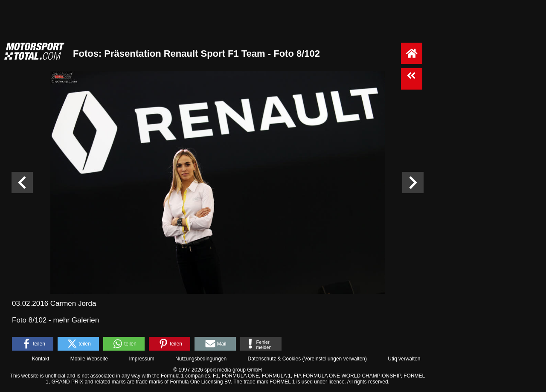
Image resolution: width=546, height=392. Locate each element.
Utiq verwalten (404, 359)
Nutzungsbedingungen (201, 359)
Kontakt (41, 359)
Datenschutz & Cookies (274, 359)
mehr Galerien (76, 320)
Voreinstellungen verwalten (335, 359)
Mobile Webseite (89, 359)
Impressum (141, 359)
